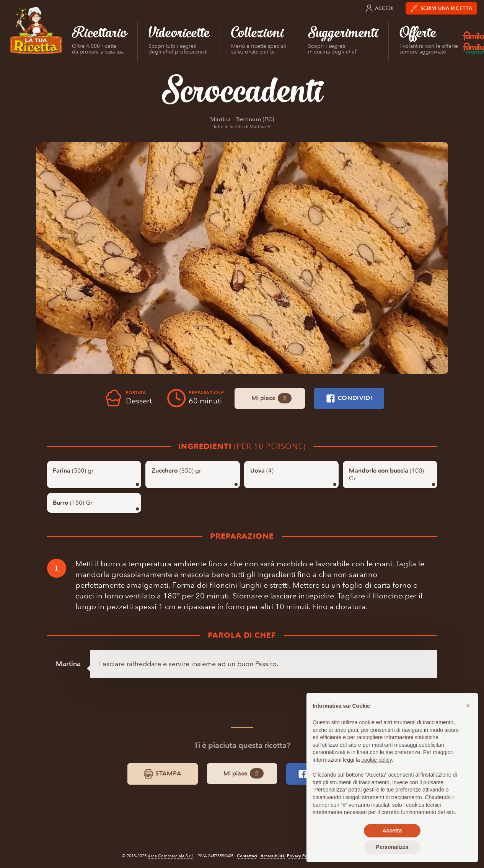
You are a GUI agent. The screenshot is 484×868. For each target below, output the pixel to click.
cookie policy (377, 760)
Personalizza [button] (392, 847)
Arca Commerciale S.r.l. (171, 856)
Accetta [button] (392, 831)
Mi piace (271, 398)
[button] (468, 705)
